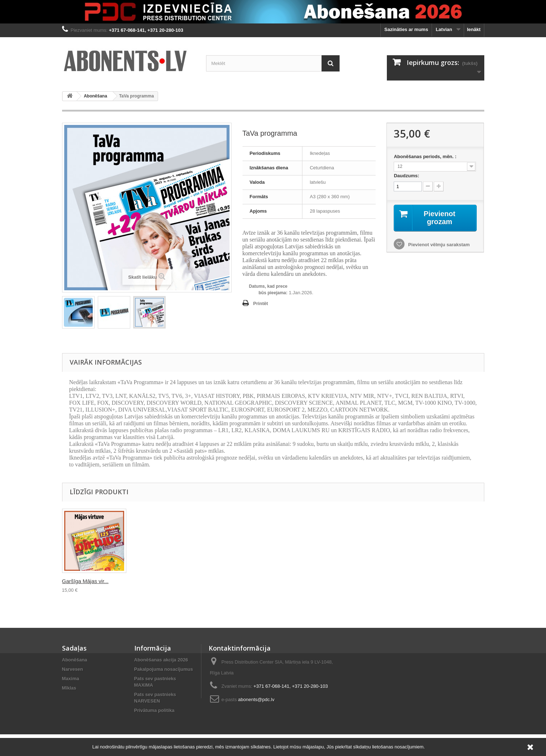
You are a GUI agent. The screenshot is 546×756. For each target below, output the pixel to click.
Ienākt (474, 29)
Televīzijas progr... (84, 581)
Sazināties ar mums (406, 29)
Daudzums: (406, 176)
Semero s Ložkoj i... (157, 581)
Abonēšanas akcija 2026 (161, 660)
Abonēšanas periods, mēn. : (426, 157)
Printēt (261, 303)
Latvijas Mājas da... (228, 581)
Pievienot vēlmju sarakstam (438, 245)
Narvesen (73, 669)
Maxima (71, 679)
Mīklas (69, 688)
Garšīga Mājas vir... (300, 581)
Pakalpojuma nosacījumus (164, 669)
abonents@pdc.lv (256, 699)
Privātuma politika (154, 710)
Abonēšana (95, 96)
